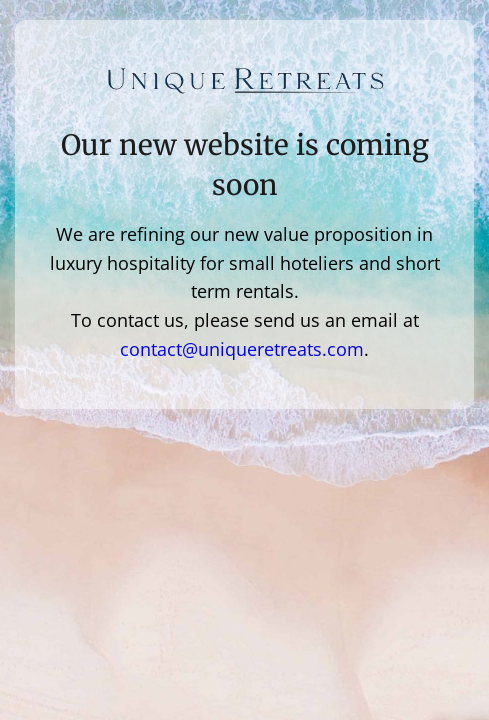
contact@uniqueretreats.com (242, 349)
